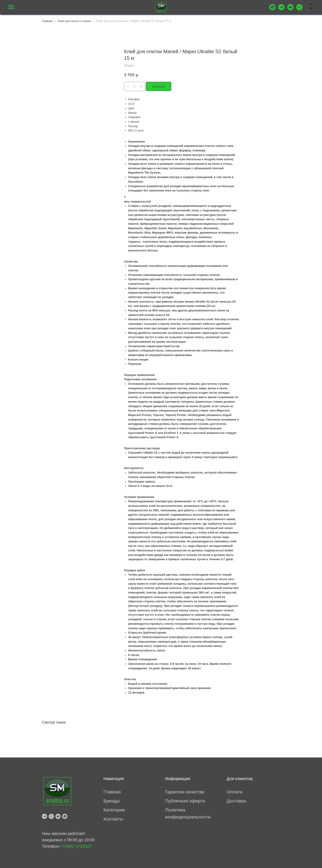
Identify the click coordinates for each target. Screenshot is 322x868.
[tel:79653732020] (51, 816)
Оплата (235, 792)
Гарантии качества (185, 792)
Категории (114, 810)
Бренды (112, 801)
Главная (47, 21)
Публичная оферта (185, 801)
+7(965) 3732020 (76, 846)
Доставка (236, 801)
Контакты (113, 819)
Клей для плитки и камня (74, 21)
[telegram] (44, 816)
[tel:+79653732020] (299, 9)
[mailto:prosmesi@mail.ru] (290, 9)
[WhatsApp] (272, 9)
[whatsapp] (65, 816)
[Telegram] (281, 9)
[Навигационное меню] (11, 7)
